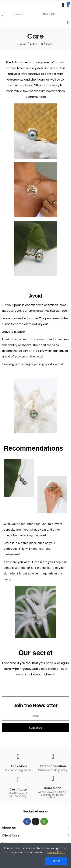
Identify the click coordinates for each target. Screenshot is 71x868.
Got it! (56, 861)
